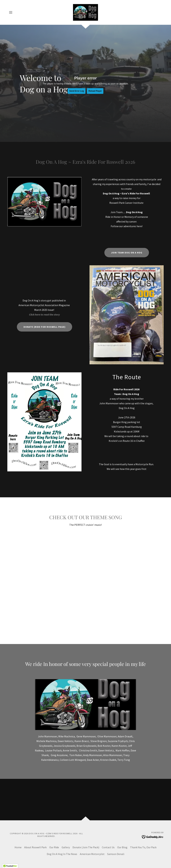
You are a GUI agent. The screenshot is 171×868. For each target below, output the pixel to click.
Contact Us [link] (108, 847)
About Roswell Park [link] (35, 847)
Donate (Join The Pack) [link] (86, 847)
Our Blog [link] (122, 847)
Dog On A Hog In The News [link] (62, 854)
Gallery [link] (66, 847)
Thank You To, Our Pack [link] (143, 847)
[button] (11, 12)
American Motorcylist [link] (92, 854)
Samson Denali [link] (116, 854)
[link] (85, 12)
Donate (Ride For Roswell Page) (45, 327)
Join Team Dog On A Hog (127, 253)
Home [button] (18, 847)
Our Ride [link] (54, 847)
